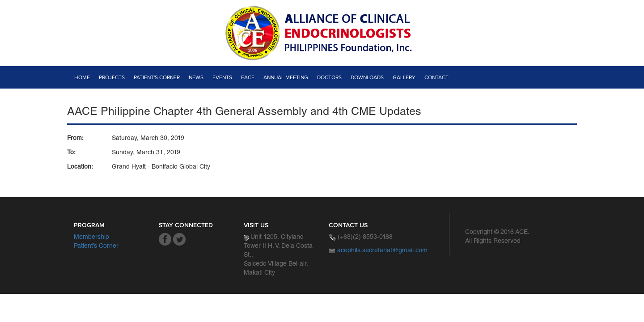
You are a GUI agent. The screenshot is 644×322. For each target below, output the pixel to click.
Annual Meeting (286, 77)
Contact (436, 77)
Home (82, 77)
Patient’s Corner (96, 246)
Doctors (329, 77)
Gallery (404, 77)
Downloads (367, 77)
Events (222, 77)
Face (248, 77)
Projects (112, 77)
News (196, 77)
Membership (91, 237)
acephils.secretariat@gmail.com (382, 251)
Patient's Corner (157, 77)
